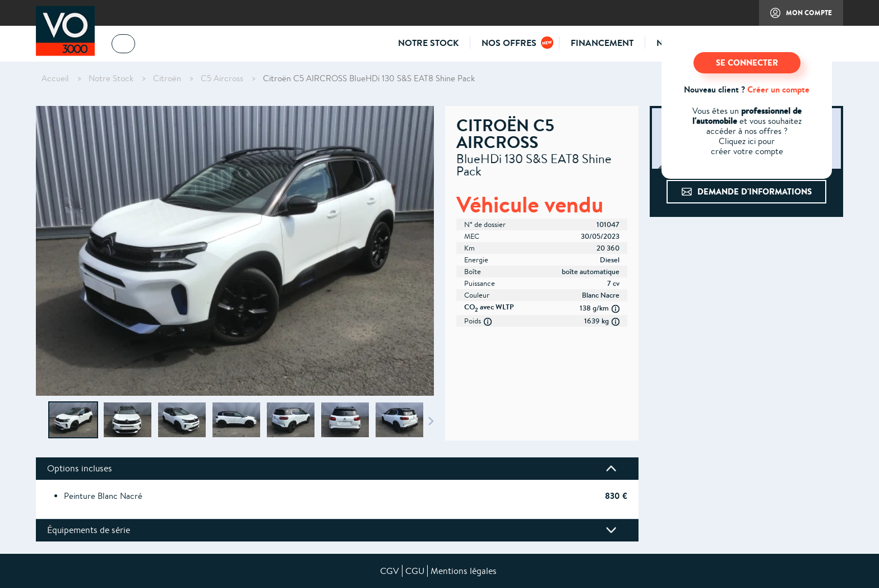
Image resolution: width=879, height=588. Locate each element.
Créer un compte (778, 89)
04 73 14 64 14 (176, 46)
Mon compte (795, 17)
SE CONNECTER (747, 62)
